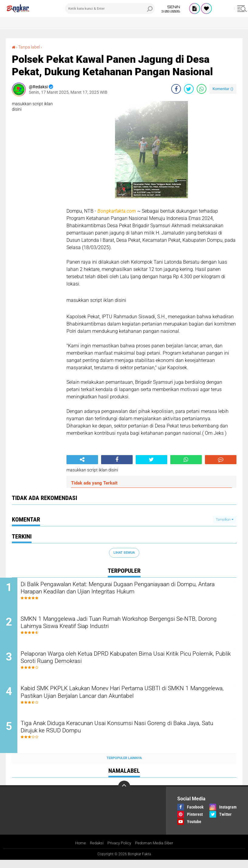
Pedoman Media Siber (156, 851)
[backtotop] (124, 794)
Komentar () (223, 88)
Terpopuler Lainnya (124, 766)
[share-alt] (82, 459)
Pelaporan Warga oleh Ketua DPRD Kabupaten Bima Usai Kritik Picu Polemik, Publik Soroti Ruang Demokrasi (131, 662)
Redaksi (94, 851)
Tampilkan (225, 519)
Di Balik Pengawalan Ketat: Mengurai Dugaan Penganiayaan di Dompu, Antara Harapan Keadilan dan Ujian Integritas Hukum (123, 589)
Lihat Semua (124, 552)
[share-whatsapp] (202, 89)
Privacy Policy (119, 851)
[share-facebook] (176, 89)
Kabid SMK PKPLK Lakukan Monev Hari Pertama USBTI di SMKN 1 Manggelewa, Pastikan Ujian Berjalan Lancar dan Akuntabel (130, 699)
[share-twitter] (189, 89)
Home (77, 851)
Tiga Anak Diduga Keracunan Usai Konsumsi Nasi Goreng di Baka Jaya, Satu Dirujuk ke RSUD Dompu (128, 736)
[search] (110, 8)
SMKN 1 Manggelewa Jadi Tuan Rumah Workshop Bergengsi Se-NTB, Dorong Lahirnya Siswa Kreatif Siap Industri (127, 626)
